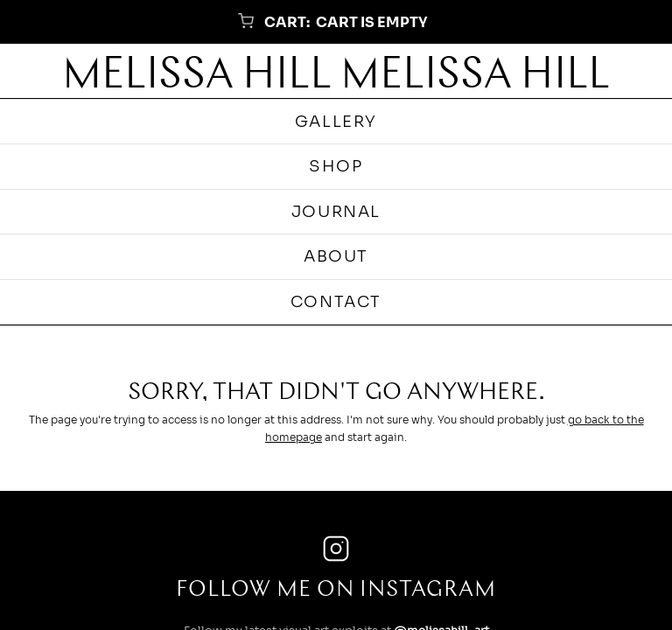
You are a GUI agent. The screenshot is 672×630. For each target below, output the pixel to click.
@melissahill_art (441, 405)
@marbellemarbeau (444, 442)
